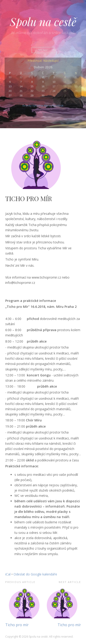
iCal (8, 574)
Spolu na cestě (43, 21)
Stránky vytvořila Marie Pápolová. (43, 105)
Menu (43, 50)
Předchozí (35, 61)
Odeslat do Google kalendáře (35, 574)
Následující (51, 61)
